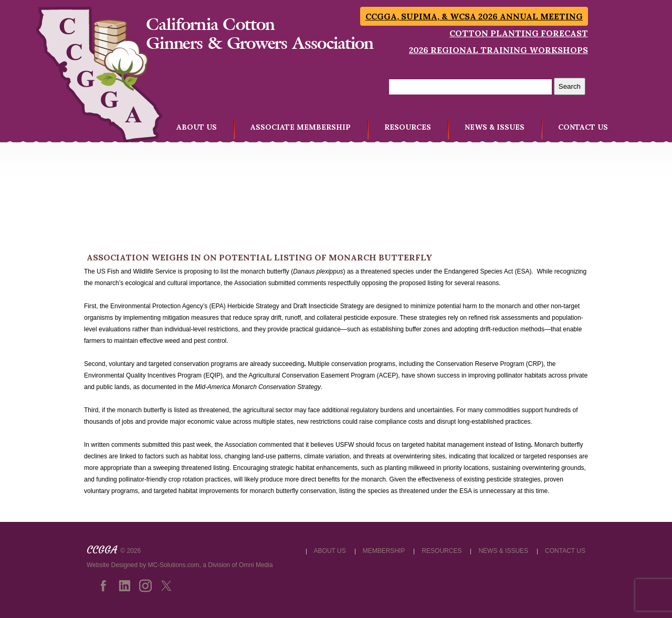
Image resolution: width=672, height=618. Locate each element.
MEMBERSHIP (384, 551)
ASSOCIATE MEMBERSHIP (301, 127)
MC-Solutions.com (174, 565)
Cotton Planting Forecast (519, 33)
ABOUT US (197, 127)
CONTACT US (583, 127)
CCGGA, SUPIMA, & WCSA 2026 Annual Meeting (474, 16)
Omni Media (256, 565)
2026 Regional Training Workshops (498, 50)
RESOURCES (408, 127)
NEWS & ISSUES (495, 127)
